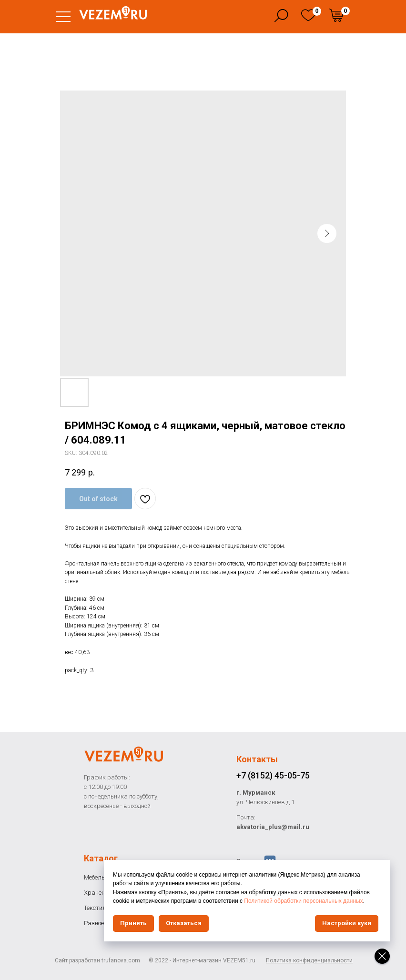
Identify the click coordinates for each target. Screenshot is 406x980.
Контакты (257, 759)
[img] (308, 15)
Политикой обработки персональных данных (303, 901)
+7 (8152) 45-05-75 (273, 775)
